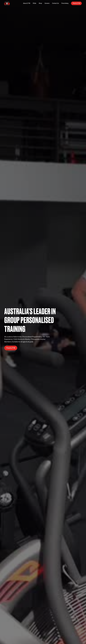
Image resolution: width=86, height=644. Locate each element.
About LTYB (27, 3)
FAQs (34, 3)
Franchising (65, 3)
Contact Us (55, 3)
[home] (7, 3)
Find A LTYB (76, 3)
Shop (40, 3)
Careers (47, 3)
